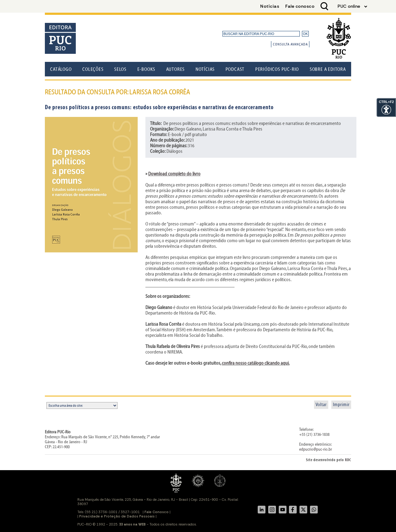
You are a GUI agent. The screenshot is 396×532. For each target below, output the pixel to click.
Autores (176, 69)
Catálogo (61, 69)
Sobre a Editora (328, 69)
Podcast (235, 69)
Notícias (205, 69)
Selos (120, 69)
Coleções (93, 69)
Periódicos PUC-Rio (277, 69)
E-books (146, 69)
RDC (348, 460)
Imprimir (341, 405)
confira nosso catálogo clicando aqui (255, 363)
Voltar (321, 405)
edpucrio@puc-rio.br (316, 449)
